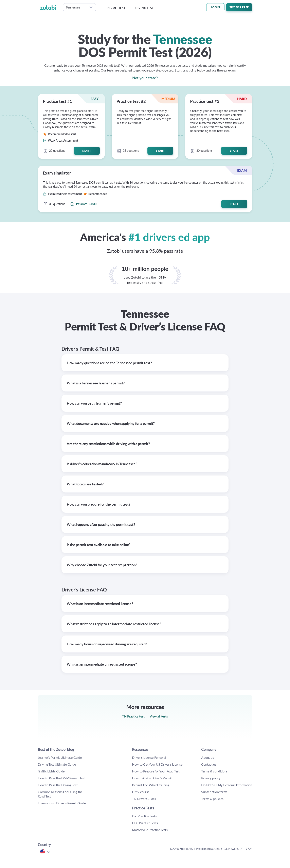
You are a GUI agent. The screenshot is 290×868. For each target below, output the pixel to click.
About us (179, 757)
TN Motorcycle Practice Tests (232, 778)
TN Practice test (133, 716)
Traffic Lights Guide (51, 771)
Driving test (144, 8)
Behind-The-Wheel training (135, 805)
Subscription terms (185, 796)
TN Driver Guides (134, 821)
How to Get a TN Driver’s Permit (133, 794)
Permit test (116, 8)
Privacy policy (182, 778)
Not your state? (145, 78)
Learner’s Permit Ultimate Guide (60, 757)
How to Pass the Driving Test (58, 785)
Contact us (180, 764)
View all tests (159, 716)
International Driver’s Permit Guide (62, 803)
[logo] (50, 7)
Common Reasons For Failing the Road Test (60, 794)
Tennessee (73, 7)
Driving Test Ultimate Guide (57, 764)
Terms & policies (183, 803)
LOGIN (215, 7)
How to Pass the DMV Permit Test (61, 778)
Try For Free (239, 7)
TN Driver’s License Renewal (135, 760)
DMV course (130, 814)
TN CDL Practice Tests (233, 766)
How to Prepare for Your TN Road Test (135, 782)
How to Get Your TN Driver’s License (136, 771)
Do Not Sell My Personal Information (187, 787)
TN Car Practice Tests (237, 757)
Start (87, 151)
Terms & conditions (185, 771)
